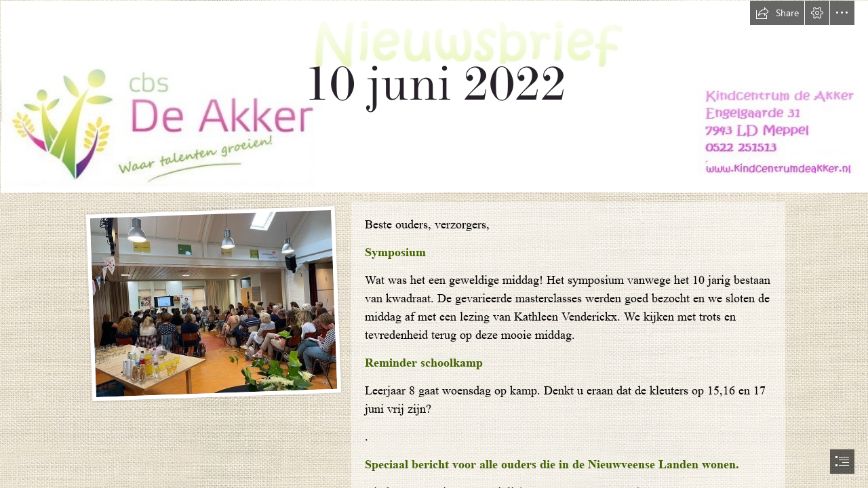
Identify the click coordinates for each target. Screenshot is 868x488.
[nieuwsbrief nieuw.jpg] (434, 96)
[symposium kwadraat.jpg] (213, 303)
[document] (434, 244)
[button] (777, 13)
